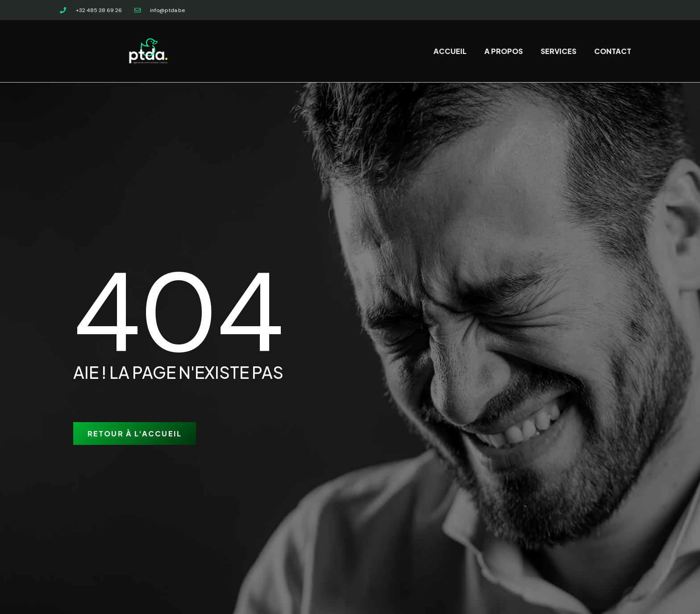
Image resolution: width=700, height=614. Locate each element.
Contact (613, 51)
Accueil (450, 51)
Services (558, 51)
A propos (504, 51)
